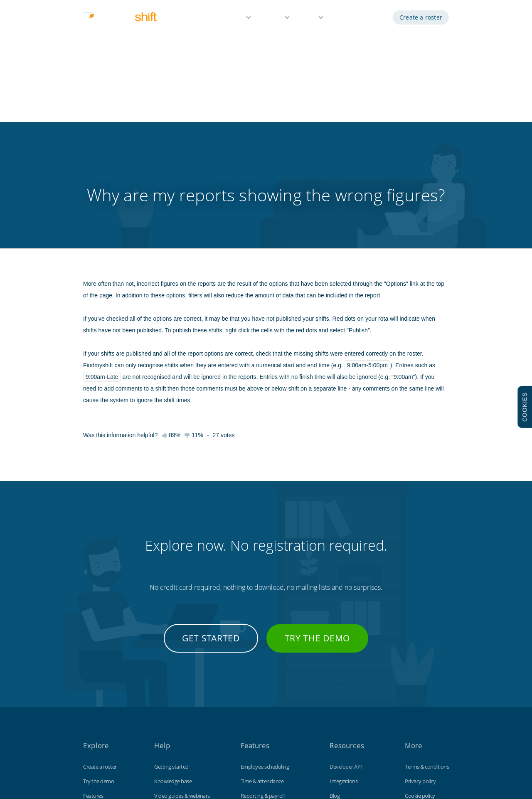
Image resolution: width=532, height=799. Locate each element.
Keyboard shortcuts (177, 687)
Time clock (341, 687)
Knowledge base (173, 658)
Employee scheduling (265, 643)
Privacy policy (420, 658)
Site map (415, 701)
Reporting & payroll (263, 672)
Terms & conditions (427, 643)
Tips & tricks (168, 701)
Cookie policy (420, 672)
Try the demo (317, 515)
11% (194, 312)
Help (309, 20)
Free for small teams (264, 716)
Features (231, 20)
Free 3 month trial (103, 701)
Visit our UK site (422, 716)
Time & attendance (262, 658)
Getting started (171, 643)
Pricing (273, 20)
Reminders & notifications (270, 687)
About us (94, 716)
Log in (374, 20)
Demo (344, 20)
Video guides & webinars (182, 672)
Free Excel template (352, 716)
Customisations (347, 701)
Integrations (344, 658)
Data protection (423, 687)
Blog (335, 672)
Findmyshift (153, 761)
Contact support (173, 716)
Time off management (266, 701)
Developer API (346, 643)
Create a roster (421, 20)
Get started (211, 515)
